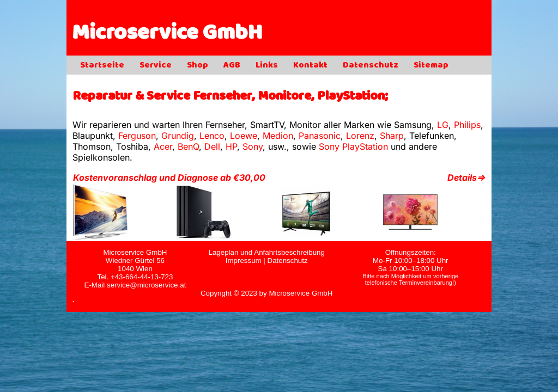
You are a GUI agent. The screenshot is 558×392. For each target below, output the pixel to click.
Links (267, 66)
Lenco (212, 136)
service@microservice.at (146, 285)
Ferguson (137, 136)
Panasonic (320, 136)
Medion (278, 136)
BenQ (188, 146)
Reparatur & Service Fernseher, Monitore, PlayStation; (230, 97)
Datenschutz (371, 66)
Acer (163, 146)
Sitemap (431, 66)
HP (231, 146)
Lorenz (360, 136)
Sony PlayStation (353, 146)
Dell (212, 146)
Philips (467, 125)
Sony (253, 146)
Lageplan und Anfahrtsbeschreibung (266, 252)
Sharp (392, 136)
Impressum (244, 261)
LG (443, 125)
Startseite (102, 66)
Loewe (244, 136)
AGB (232, 66)
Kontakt (310, 66)
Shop (198, 66)
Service (156, 66)
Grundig (178, 136)
